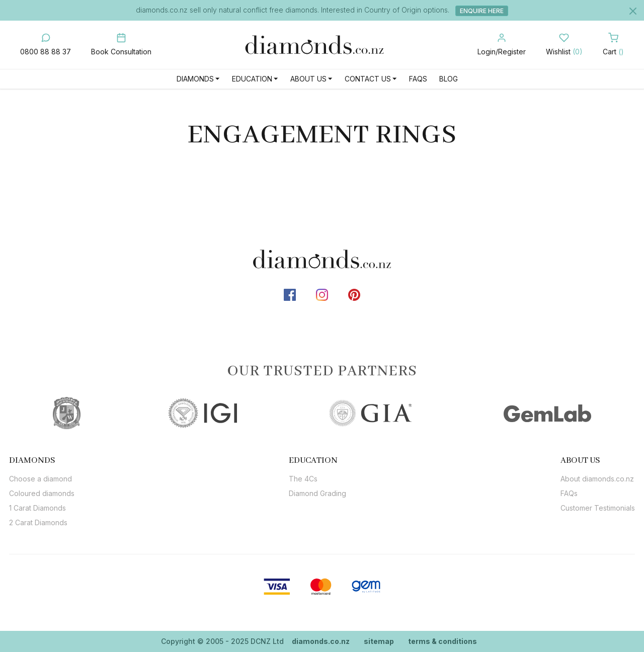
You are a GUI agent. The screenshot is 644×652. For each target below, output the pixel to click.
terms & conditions (442, 641)
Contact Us (368, 79)
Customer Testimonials (598, 508)
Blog (449, 79)
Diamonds (195, 79)
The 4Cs (303, 479)
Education (252, 79)
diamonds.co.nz (321, 641)
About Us (308, 79)
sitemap (379, 641)
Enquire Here (482, 11)
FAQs (418, 79)
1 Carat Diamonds (37, 508)
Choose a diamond (41, 479)
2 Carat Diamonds (38, 522)
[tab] (42, 460)
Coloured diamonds (42, 493)
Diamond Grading (317, 493)
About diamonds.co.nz (597, 479)
